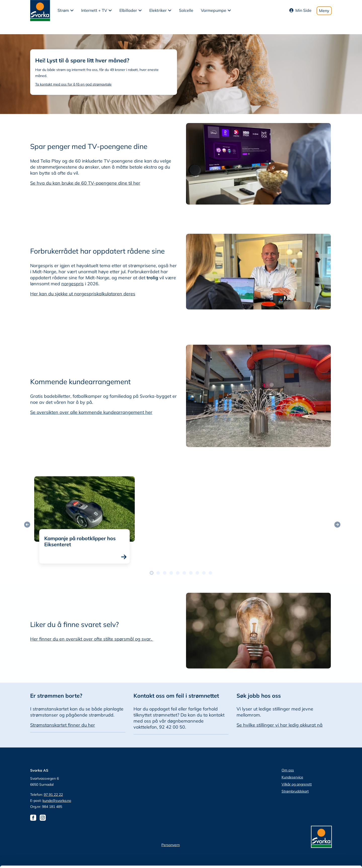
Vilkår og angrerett (297, 784)
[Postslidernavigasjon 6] (191, 573)
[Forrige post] (27, 525)
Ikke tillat (320, 836)
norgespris (73, 284)
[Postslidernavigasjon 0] (152, 573)
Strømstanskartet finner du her (63, 725)
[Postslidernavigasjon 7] (197, 573)
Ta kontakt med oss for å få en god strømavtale (73, 84)
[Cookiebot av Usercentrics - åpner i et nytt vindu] (33, 858)
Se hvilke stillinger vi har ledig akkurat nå (280, 725)
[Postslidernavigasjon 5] (184, 573)
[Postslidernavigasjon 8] (204, 573)
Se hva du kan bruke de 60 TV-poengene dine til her (85, 183)
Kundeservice (292, 777)
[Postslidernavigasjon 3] (171, 573)
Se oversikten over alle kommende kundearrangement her (91, 412)
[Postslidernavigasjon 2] (165, 573)
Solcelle (186, 10)
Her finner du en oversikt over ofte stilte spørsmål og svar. (92, 639)
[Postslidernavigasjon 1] (158, 573)
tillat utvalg (320, 821)
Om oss (288, 770)
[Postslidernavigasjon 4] (178, 573)
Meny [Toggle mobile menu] (324, 11)
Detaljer (268, 858)
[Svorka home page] (40, 10)
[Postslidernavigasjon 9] (210, 573)
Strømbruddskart (295, 791)
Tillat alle (320, 806)
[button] (66, 11)
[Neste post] (337, 525)
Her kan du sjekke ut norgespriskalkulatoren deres (83, 294)
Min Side (300, 10)
